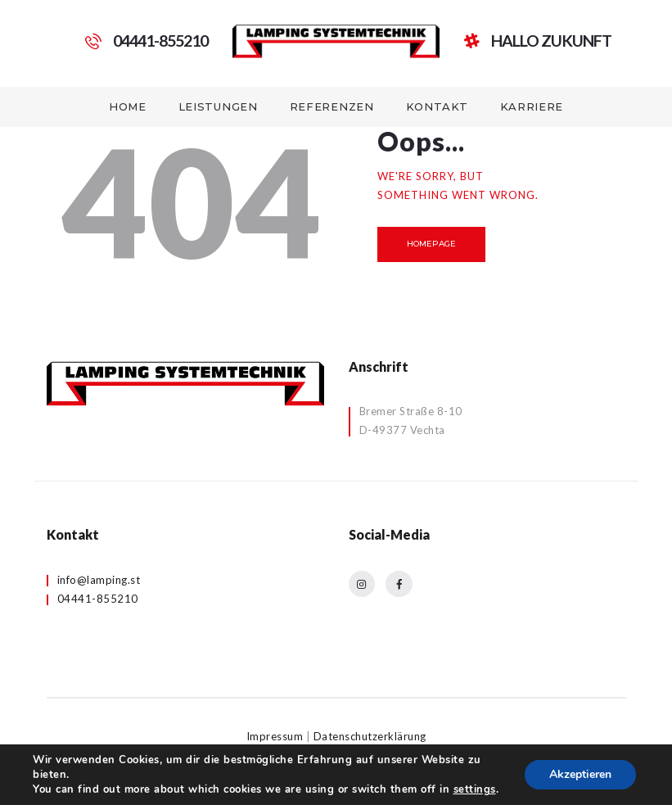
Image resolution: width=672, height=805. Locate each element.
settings (475, 789)
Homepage (431, 244)
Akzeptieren (580, 774)
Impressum (275, 736)
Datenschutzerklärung (370, 736)
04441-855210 (98, 599)
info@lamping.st (99, 580)
